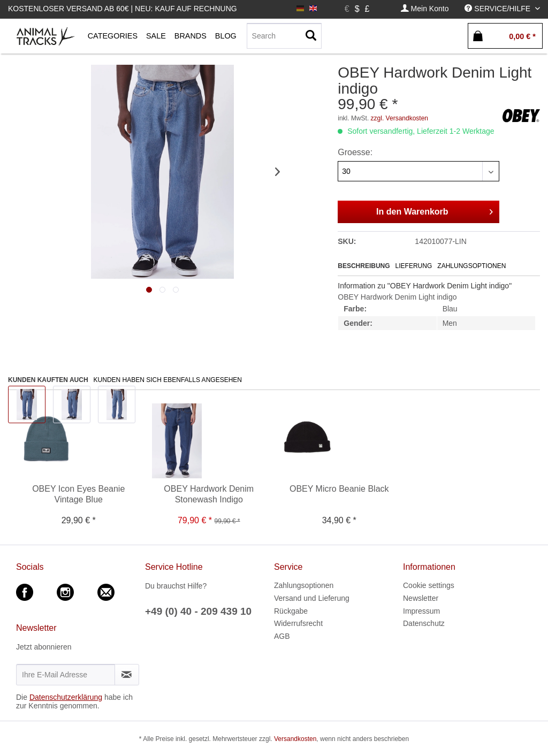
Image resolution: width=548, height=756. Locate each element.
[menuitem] (425, 9)
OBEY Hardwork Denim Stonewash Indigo (209, 494)
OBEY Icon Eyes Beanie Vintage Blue (78, 494)
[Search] (284, 36)
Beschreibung (364, 266)
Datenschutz (424, 623)
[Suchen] (311, 36)
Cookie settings (429, 585)
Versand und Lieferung (312, 598)
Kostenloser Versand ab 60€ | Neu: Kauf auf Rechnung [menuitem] (123, 9)
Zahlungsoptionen (471, 266)
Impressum (421, 611)
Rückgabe (291, 611)
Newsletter (421, 598)
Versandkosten (295, 739)
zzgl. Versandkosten (399, 118)
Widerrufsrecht (298, 623)
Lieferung (414, 266)
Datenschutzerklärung (66, 697)
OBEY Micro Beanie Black (339, 489)
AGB (282, 636)
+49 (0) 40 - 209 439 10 (198, 611)
